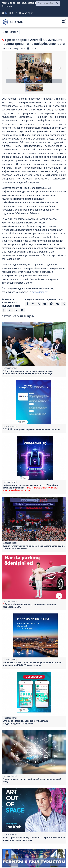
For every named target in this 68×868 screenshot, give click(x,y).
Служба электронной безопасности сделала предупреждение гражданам (25, 722)
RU (6, 13)
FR (17, 13)
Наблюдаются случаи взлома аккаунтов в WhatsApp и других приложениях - (30, 488)
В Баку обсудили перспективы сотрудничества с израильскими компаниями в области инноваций (28, 372)
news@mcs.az (40, 292)
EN (10, 13)
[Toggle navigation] (63, 21)
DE (13, 13)
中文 (31, 13)
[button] (34, 68)
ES (20, 13)
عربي (25, 13)
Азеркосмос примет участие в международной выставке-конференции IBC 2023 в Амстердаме (32, 664)
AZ (3, 13)
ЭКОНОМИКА (11, 32)
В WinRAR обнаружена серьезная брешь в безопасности (31, 429)
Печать (25, 49)
